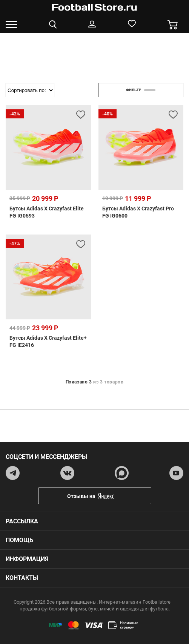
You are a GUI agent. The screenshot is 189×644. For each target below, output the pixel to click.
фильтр (141, 90)
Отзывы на (100, 496)
